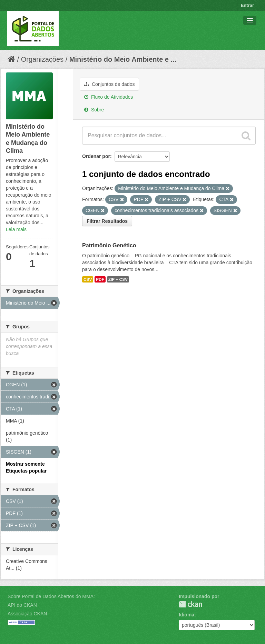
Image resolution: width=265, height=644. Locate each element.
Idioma (187, 615)
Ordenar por (96, 156)
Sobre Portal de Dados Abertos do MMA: (51, 596)
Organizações (42, 59)
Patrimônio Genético (109, 245)
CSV (88, 279)
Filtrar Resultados (107, 221)
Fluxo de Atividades (109, 97)
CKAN (190, 604)
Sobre (94, 110)
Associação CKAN (27, 614)
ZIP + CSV (118, 279)
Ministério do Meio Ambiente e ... (123, 59)
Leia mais (16, 229)
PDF (100, 279)
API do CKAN (22, 605)
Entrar (247, 5)
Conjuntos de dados (109, 84)
